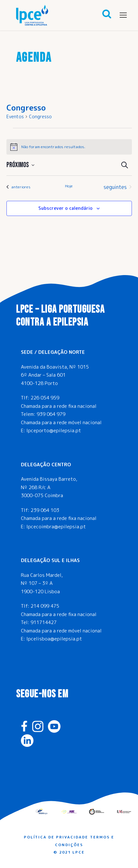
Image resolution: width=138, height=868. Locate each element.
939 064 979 (51, 414)
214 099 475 (45, 606)
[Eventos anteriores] (18, 187)
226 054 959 (45, 398)
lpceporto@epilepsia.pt (54, 430)
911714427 (44, 622)
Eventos (15, 116)
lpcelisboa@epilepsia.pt (54, 639)
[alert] (69, 147)
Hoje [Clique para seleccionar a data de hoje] (69, 186)
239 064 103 (45, 510)
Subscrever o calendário (65, 208)
